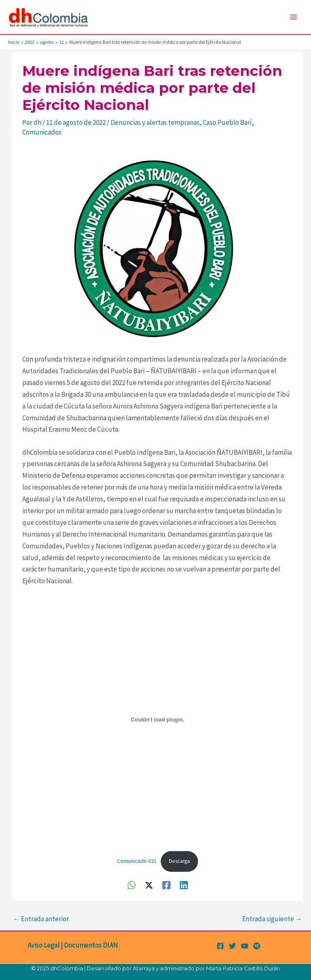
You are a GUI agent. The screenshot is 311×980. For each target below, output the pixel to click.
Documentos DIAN (91, 945)
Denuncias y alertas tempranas (155, 122)
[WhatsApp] (132, 885)
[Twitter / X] (149, 885)
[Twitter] (232, 946)
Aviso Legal (44, 945)
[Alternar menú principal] (294, 17)
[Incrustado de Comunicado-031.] (158, 719)
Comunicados (42, 132)
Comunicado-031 (137, 861)
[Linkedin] (184, 885)
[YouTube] (245, 946)
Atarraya (144, 968)
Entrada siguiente (272, 919)
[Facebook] (166, 885)
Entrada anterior (41, 919)
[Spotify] (257, 946)
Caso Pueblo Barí (227, 122)
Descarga (179, 861)
